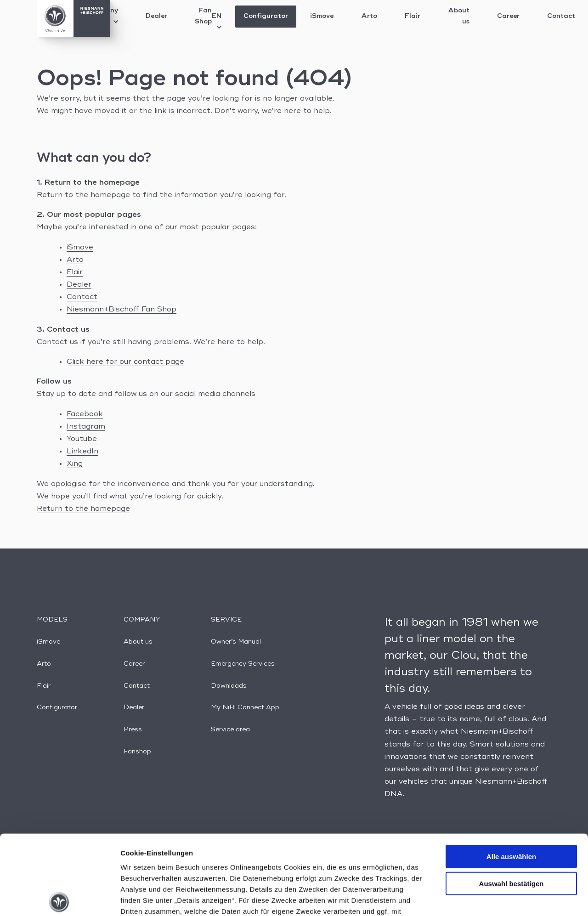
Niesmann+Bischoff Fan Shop (122, 310)
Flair (413, 16)
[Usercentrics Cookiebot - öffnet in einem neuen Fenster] (59, 898)
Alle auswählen (511, 774)
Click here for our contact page (125, 362)
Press (133, 729)
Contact (561, 16)
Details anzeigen (493, 898)
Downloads (229, 686)
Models (52, 620)
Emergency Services (243, 664)
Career (508, 16)
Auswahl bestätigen (512, 801)
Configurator (266, 16)
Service (226, 620)
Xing (75, 464)
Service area (230, 729)
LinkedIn (82, 452)
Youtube (82, 439)
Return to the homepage (83, 509)
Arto (369, 16)
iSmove (322, 16)
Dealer (156, 16)
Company (142, 620)
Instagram (86, 427)
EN (217, 21)
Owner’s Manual (236, 642)
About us (459, 16)
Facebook (85, 414)
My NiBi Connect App (245, 707)
